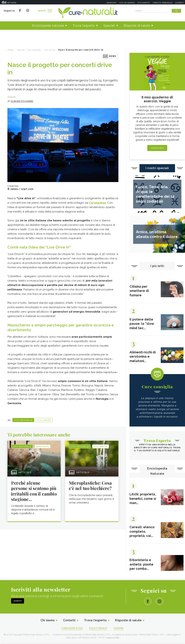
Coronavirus (97, 203)
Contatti (69, 622)
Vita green (44, 420)
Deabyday (112, 3)
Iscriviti (45, 11)
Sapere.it (180, 3)
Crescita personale (163, 3)
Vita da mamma (127, 3)
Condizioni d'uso (72, 630)
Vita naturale (23, 420)
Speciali (109, 26)
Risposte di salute (137, 26)
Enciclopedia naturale (48, 26)
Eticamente (144, 3)
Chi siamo (47, 622)
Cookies (119, 630)
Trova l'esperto (84, 26)
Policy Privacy (98, 630)
